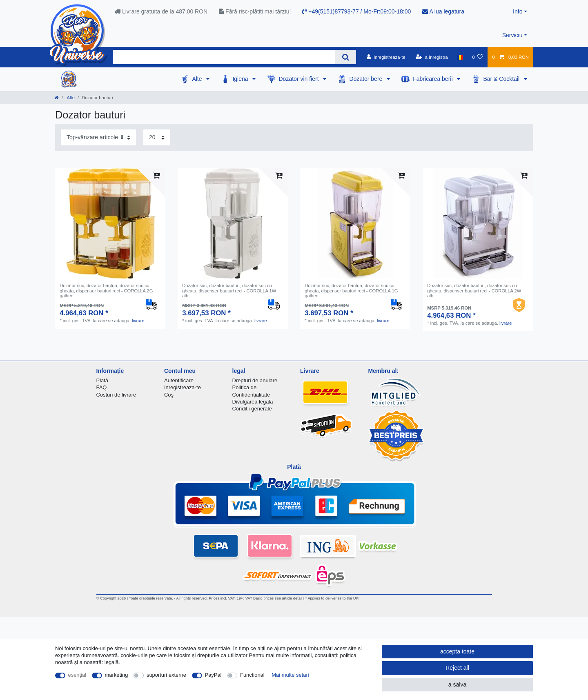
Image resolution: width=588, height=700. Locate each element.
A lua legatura (443, 11)
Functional (252, 675)
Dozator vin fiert (299, 79)
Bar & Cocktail (502, 79)
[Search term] (224, 57)
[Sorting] (98, 137)
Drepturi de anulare (255, 380)
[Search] (346, 57)
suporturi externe (166, 675)
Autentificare (179, 380)
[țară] (460, 57)
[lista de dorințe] (478, 57)
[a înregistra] (432, 57)
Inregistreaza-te (183, 387)
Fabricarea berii (433, 79)
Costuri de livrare (116, 395)
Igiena (241, 79)
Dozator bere (366, 79)
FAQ (102, 387)
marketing (117, 675)
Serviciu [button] (512, 35)
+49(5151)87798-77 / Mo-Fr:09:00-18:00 (356, 11)
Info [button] (518, 11)
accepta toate (457, 651)
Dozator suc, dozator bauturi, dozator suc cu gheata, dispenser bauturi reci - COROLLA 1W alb (229, 291)
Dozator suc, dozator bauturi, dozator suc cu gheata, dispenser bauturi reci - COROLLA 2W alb (474, 291)
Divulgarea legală (253, 402)
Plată (102, 380)
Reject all (457, 668)
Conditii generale (252, 409)
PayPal (213, 675)
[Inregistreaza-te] (386, 57)
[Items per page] (157, 137)
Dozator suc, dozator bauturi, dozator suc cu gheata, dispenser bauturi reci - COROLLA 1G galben (351, 291)
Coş (169, 395)
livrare (138, 321)
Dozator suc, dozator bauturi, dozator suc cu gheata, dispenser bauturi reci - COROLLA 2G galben (106, 291)
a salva (457, 684)
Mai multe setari (290, 675)
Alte (198, 79)
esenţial (77, 675)
